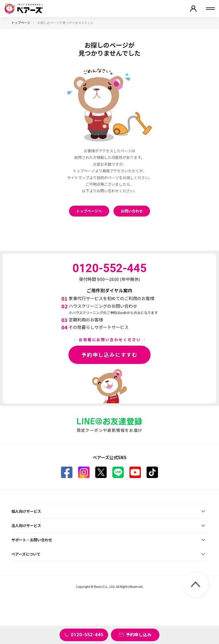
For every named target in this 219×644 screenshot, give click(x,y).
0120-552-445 (87, 635)
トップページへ (89, 211)
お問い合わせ (132, 211)
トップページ (21, 23)
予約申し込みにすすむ (109, 355)
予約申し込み (139, 634)
